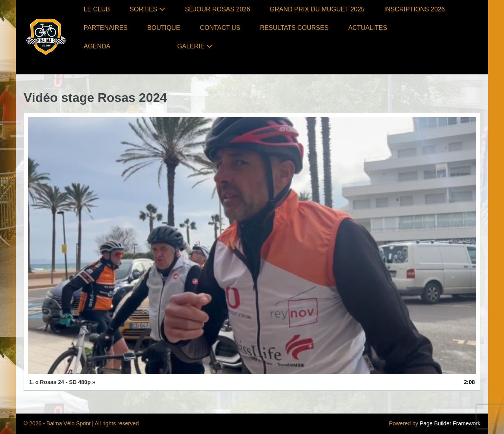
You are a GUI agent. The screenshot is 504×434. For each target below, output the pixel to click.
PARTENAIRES (106, 28)
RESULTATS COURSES (294, 28)
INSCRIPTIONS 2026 (415, 9)
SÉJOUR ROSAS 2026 (218, 9)
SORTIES (147, 9)
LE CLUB (97, 9)
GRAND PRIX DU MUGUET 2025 (317, 9)
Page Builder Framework (450, 423)
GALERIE (195, 46)
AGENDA (97, 46)
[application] (252, 246)
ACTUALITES (368, 28)
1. (62, 382)
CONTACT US (220, 28)
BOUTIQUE (164, 28)
